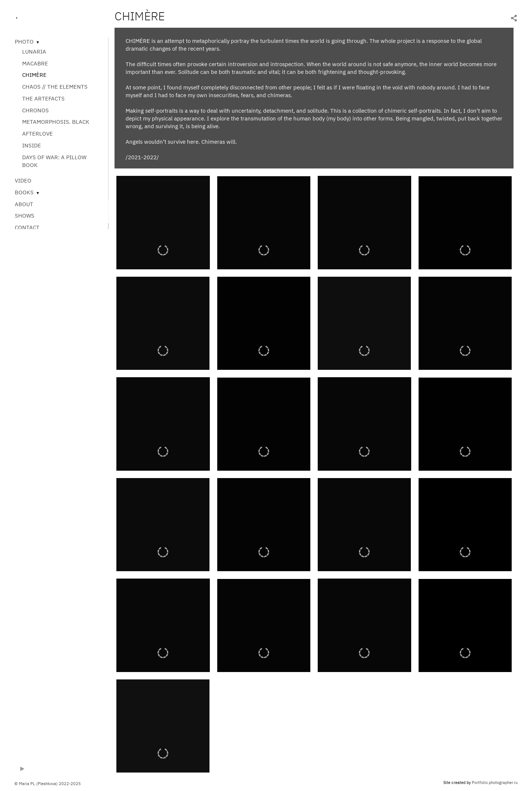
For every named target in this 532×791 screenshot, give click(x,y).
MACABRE (35, 63)
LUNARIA (34, 52)
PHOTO (24, 42)
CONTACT (27, 227)
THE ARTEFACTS (43, 98)
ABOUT (24, 204)
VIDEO (23, 180)
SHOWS (25, 216)
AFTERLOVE (37, 134)
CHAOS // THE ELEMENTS (55, 87)
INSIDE (32, 145)
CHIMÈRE (34, 75)
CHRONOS (35, 110)
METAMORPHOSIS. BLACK (56, 122)
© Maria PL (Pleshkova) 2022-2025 (48, 784)
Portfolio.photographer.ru (495, 783)
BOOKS (24, 192)
